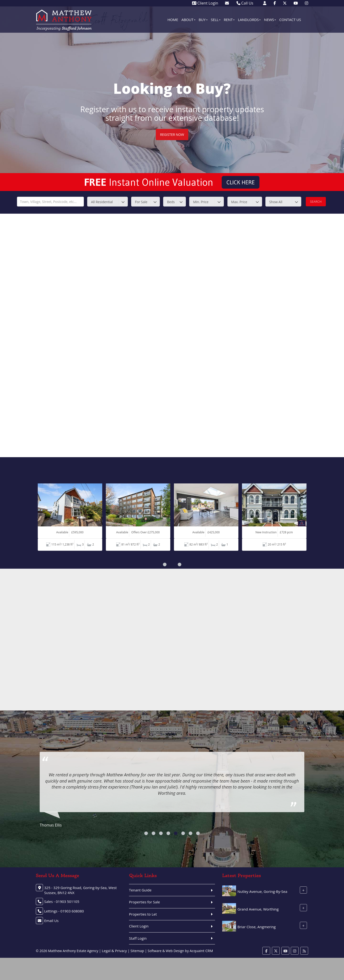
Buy (203, 20)
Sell (216, 20)
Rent (229, 20)
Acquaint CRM (201, 951)
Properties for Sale (144, 902)
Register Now (172, 135)
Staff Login (138, 938)
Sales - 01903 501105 (62, 901)
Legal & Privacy (114, 951)
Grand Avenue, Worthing (258, 909)
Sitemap (137, 951)
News (270, 20)
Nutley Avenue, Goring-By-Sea (262, 891)
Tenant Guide (140, 890)
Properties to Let (143, 914)
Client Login (205, 3)
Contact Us (290, 20)
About (188, 20)
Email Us (51, 921)
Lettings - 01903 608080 (64, 911)
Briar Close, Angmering (257, 927)
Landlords (249, 20)
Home (173, 20)
